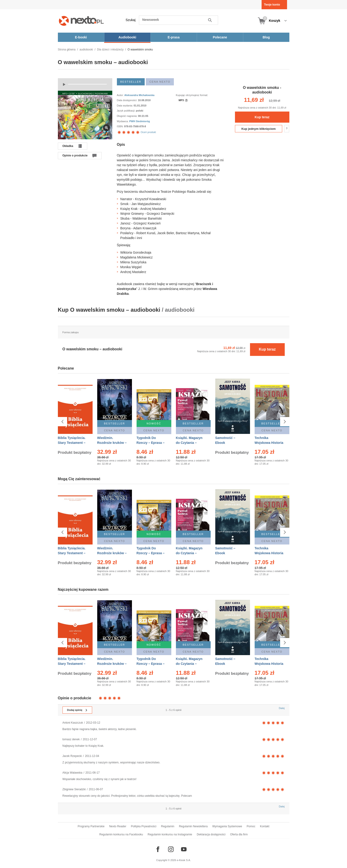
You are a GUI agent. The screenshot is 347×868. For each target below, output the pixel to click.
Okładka (68, 146)
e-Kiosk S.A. (184, 860)
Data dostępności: (127, 100)
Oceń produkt (136, 132)
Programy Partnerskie (91, 826)
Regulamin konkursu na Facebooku (121, 834)
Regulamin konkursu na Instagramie (170, 834)
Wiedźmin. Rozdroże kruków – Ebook (112, 443)
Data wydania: (125, 106)
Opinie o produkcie (75, 156)
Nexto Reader (118, 826)
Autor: (121, 95)
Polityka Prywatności (144, 826)
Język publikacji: (127, 111)
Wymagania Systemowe (227, 826)
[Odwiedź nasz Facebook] (158, 849)
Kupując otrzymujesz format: (192, 95)
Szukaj (131, 20)
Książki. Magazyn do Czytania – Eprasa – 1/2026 (189, 443)
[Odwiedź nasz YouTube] (184, 849)
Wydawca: (123, 121)
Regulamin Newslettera (193, 826)
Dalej (282, 708)
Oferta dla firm (239, 834)
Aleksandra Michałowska (139, 95)
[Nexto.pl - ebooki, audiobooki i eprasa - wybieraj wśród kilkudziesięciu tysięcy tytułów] (81, 21)
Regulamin (168, 826)
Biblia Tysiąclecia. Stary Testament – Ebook (72, 443)
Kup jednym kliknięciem (259, 129)
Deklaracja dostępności (211, 834)
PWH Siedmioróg (139, 121)
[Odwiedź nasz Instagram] (171, 849)
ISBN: (121, 126)
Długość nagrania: (128, 116)
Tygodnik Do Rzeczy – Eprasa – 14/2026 (151, 443)
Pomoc (251, 826)
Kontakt (265, 826)
